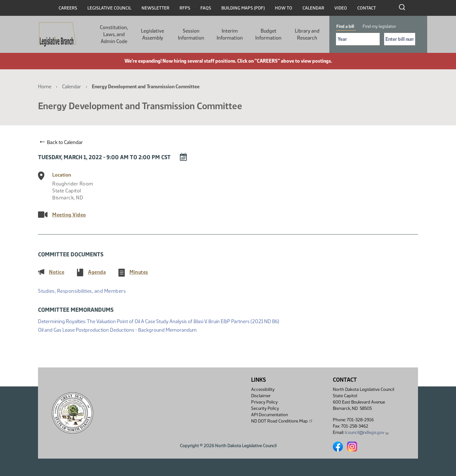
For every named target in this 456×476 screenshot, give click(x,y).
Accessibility (263, 389)
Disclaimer (261, 396)
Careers (68, 8)
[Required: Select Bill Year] (358, 39)
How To (284, 8)
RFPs (185, 8)
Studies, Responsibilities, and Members (82, 291)
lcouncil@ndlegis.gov (367, 432)
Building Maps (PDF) (243, 8)
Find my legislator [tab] (379, 26)
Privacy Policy (264, 402)
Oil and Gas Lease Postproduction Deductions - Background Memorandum (117, 329)
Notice (57, 272)
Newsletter (155, 8)
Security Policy (265, 408)
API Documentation (269, 415)
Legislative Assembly (152, 34)
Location (62, 175)
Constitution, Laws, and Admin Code (114, 34)
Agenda (97, 272)
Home (45, 87)
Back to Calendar (61, 142)
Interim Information (230, 34)
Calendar (313, 8)
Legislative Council (109, 8)
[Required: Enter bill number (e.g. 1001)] (400, 39)
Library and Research (307, 34)
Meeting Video (69, 215)
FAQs (206, 8)
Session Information (191, 34)
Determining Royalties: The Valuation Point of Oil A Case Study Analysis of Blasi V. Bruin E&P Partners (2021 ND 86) (159, 321)
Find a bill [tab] (345, 26)
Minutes (139, 272)
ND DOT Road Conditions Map (282, 421)
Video (341, 8)
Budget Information (268, 34)
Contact (367, 8)
